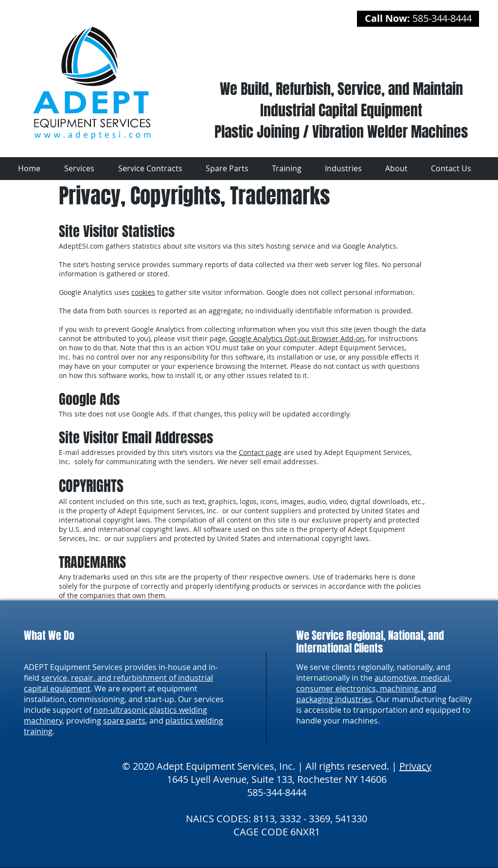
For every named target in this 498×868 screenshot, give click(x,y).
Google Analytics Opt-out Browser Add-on (297, 338)
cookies (143, 292)
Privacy (415, 766)
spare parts (124, 721)
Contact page (260, 452)
